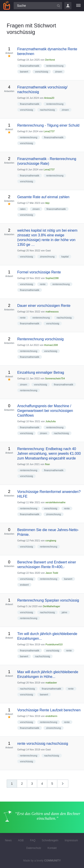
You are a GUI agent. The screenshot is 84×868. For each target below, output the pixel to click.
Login (68, 6)
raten (23, 209)
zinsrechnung (47, 257)
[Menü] (78, 6)
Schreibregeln (50, 840)
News (8, 840)
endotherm (51, 716)
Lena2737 (49, 131)
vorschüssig (42, 72)
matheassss (52, 312)
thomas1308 (51, 345)
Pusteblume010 (54, 644)
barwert (24, 72)
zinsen (59, 72)
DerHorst (50, 60)
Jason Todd (52, 573)
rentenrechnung (55, 66)
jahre (65, 612)
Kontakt (52, 848)
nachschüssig (47, 110)
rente (43, 284)
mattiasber (51, 683)
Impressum (71, 840)
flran (47, 464)
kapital (65, 257)
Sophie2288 (52, 278)
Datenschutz (34, 848)
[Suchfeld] (38, 6)
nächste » (65, 785)
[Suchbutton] (58, 6)
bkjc (47, 203)
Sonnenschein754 (55, 378)
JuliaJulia (51, 421)
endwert (24, 585)
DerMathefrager (51, 606)
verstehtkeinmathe (55, 502)
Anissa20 (49, 98)
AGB (21, 840)
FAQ (33, 840)
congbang (51, 541)
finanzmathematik (30, 66)
